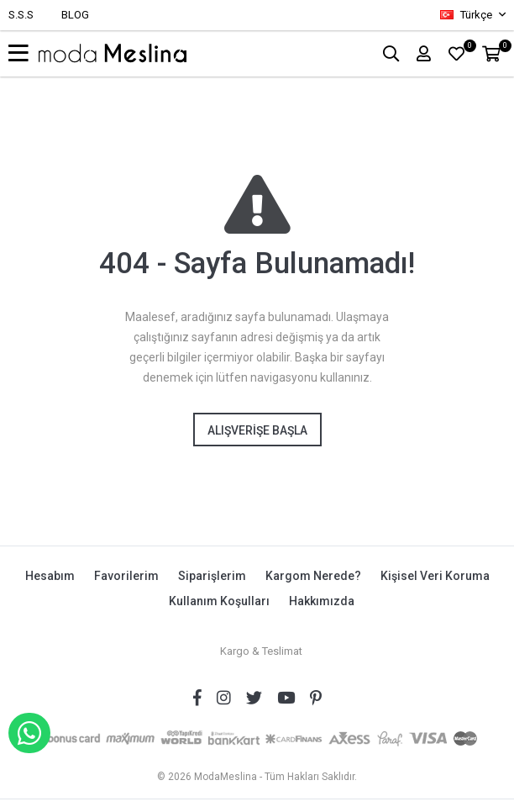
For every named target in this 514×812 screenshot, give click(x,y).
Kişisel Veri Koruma (435, 576)
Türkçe (467, 15)
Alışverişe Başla (257, 430)
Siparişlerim (212, 576)
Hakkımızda (322, 601)
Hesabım (50, 576)
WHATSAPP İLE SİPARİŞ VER (29, 733)
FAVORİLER (467, 49)
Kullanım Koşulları (219, 601)
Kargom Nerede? (313, 576)
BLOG (75, 15)
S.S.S (21, 15)
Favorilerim (126, 576)
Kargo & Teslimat (261, 651)
